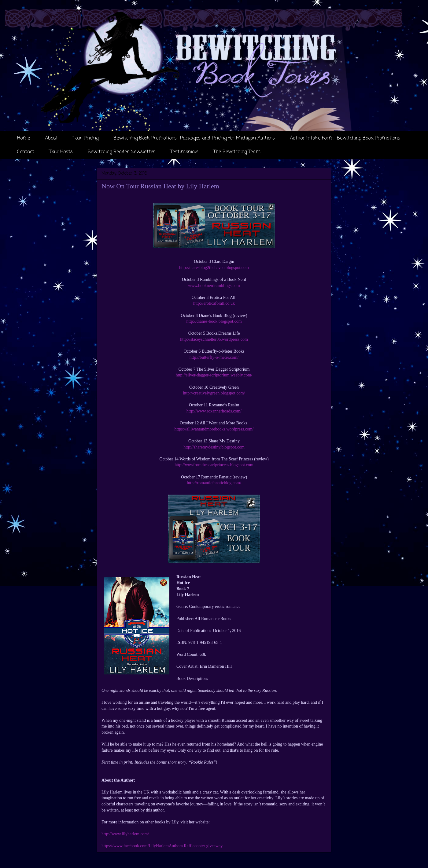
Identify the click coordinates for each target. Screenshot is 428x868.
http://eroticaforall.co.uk (214, 303)
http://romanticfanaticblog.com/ (214, 483)
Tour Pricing (86, 138)
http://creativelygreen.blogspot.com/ (214, 393)
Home (24, 138)
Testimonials (184, 152)
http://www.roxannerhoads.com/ (214, 411)
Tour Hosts (61, 152)
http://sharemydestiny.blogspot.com (214, 447)
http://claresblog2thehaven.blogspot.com (214, 268)
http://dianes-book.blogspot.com (214, 321)
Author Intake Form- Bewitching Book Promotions (345, 138)
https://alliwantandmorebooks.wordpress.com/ (214, 429)
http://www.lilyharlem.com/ (125, 834)
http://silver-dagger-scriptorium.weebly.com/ (214, 375)
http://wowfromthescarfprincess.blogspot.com (214, 465)
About (51, 138)
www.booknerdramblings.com (214, 286)
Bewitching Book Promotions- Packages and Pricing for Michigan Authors (194, 138)
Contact (26, 152)
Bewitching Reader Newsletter (122, 152)
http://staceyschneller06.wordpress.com (214, 339)
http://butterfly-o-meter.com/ (214, 357)
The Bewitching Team (237, 152)
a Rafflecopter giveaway (202, 846)
